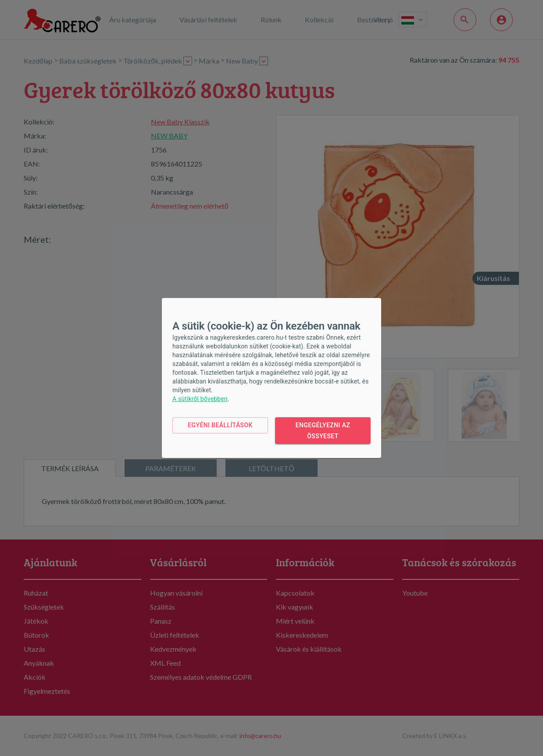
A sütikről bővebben (200, 399)
